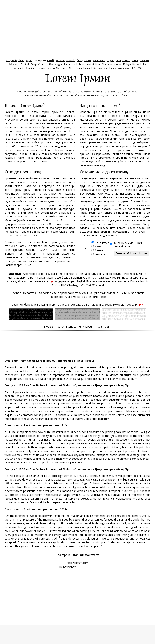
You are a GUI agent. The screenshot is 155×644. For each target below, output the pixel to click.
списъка (100, 254)
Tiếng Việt (137, 68)
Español (88, 68)
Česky (80, 60)
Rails (100, 327)
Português (18, 68)
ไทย (106, 68)
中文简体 (60, 60)
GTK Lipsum (87, 327)
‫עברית (45, 64)
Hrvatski (71, 60)
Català (51, 60)
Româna (30, 68)
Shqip (21, 60)
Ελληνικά (36, 64)
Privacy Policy (66, 566)
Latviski (90, 64)
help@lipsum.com (78, 563)
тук (51, 281)
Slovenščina (75, 68)
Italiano (80, 64)
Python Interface (66, 327)
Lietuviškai (101, 64)
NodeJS (49, 327)
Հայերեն (11, 60)
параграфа (102, 242)
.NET (108, 327)
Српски (51, 68)
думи (98, 246)
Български (40, 60)
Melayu (127, 64)
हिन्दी (51, 64)
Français (144, 60)
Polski (143, 64)
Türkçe (113, 68)
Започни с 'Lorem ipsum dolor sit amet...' (129, 244)
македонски (115, 64)
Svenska (98, 68)
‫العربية (29, 60)
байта (99, 250)
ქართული (14, 64)
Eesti (118, 60)
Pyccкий (41, 68)
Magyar (59, 64)
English (111, 60)
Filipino (126, 60)
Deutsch (25, 64)
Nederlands (99, 60)
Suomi (135, 60)
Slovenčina (62, 68)
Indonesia (70, 64)
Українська (124, 68)
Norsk (136, 64)
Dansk (88, 60)
